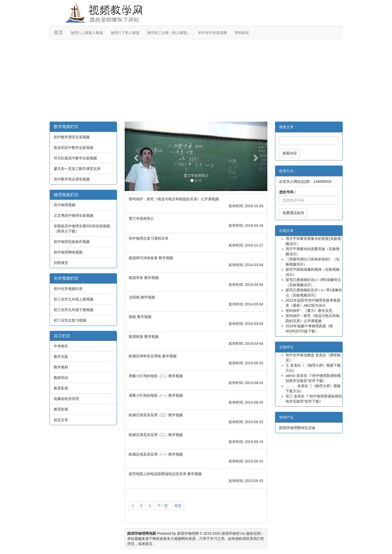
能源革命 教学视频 (144, 278)
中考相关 (61, 346)
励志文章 (61, 420)
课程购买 (242, 33)
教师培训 (61, 378)
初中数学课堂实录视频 (72, 137)
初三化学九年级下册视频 (74, 310)
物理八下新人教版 (125, 33)
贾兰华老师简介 (141, 219)
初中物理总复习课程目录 (149, 238)
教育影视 (61, 388)
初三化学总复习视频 (70, 320)
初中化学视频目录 (68, 289)
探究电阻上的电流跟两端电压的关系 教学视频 (165, 474)
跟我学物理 (231, 533)
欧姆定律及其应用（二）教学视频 (156, 435)
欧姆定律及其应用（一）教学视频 (156, 454)
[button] (135, 156)
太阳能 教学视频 (142, 297)
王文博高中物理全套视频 (74, 215)
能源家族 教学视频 (144, 337)
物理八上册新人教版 (87, 33)
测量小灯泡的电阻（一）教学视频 (156, 395)
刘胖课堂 (61, 263)
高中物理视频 (65, 205)
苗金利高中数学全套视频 (74, 148)
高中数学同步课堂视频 (72, 179)
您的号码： (288, 192)
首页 (58, 33)
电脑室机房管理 (66, 399)
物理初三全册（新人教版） (169, 33)
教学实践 (61, 357)
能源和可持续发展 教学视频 (151, 258)
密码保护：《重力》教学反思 (309, 311)
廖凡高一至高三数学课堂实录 (77, 169)
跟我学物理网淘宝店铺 (297, 428)
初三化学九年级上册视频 (74, 299)
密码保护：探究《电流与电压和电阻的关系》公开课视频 (174, 199)
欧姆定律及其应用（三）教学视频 (156, 415)
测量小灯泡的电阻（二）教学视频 (156, 376)
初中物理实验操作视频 (72, 242)
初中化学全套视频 (213, 33)
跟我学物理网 (188, 533)
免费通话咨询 (293, 213)
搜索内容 (290, 153)
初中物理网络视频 (68, 252)
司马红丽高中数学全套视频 (75, 158)
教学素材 (61, 367)
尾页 (178, 506)
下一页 (162, 506)
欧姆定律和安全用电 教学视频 (153, 356)
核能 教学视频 (140, 317)
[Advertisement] (196, 80)
